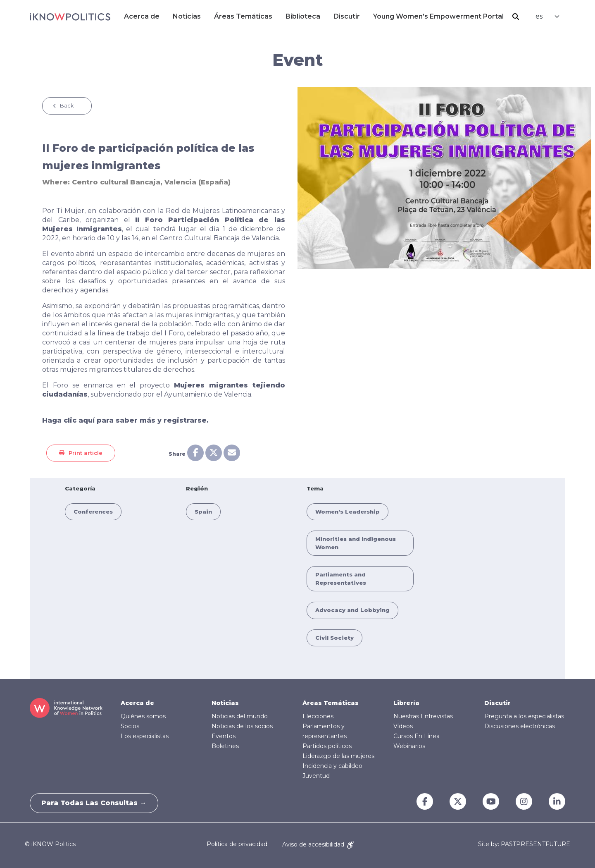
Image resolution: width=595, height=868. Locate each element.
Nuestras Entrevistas (423, 716)
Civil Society (334, 638)
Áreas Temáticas (243, 16)
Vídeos (403, 726)
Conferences (93, 512)
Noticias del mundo (240, 716)
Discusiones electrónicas (520, 726)
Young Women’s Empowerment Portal (438, 16)
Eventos (224, 736)
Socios (130, 726)
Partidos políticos (327, 746)
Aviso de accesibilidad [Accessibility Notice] (318, 844)
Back (67, 105)
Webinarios (409, 746)
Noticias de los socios (242, 726)
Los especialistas (145, 736)
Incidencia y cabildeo (332, 766)
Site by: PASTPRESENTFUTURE (524, 844)
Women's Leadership (347, 512)
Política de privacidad (237, 844)
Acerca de (142, 16)
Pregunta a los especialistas (524, 716)
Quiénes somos (143, 716)
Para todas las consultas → (95, 803)
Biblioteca (303, 16)
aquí (87, 420)
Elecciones (318, 716)
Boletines (225, 746)
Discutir (347, 16)
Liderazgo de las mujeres (338, 756)
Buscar (516, 17)
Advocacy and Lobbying (352, 610)
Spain (203, 512)
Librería (406, 703)
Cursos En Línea (416, 736)
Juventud (316, 776)
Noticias (187, 16)
